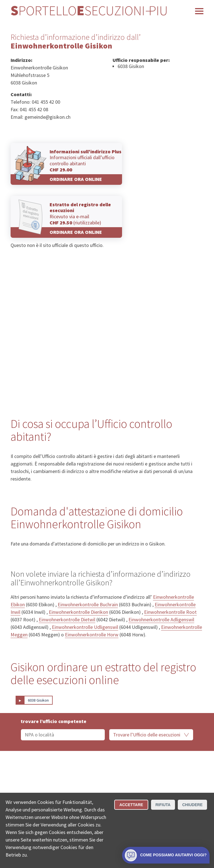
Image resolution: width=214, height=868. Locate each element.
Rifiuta (163, 805)
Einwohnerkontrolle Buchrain (88, 604)
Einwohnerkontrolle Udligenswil (85, 627)
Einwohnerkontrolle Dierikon (78, 612)
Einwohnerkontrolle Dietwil (67, 620)
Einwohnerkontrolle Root (170, 612)
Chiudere (192, 805)
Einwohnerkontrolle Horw (92, 635)
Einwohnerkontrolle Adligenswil (161, 620)
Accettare (131, 805)
